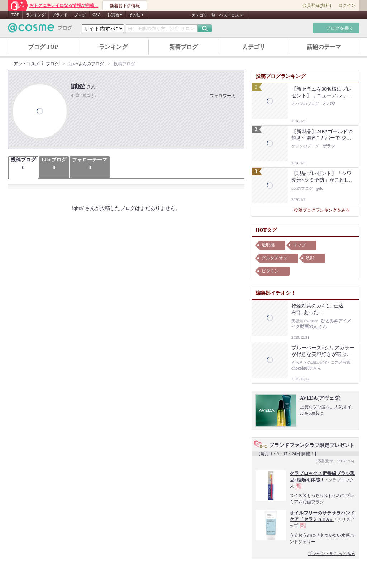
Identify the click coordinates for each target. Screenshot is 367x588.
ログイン (347, 5)
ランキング (36, 15)
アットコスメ (27, 64)
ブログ (80, 15)
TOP (15, 15)
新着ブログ (183, 47)
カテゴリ (254, 47)
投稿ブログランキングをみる (325, 210)
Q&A (97, 15)
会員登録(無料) (317, 5)
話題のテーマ (324, 47)
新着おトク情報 (125, 6)
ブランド (60, 15)
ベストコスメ (231, 15)
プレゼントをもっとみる (332, 554)
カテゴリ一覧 (204, 15)
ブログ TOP (43, 47)
